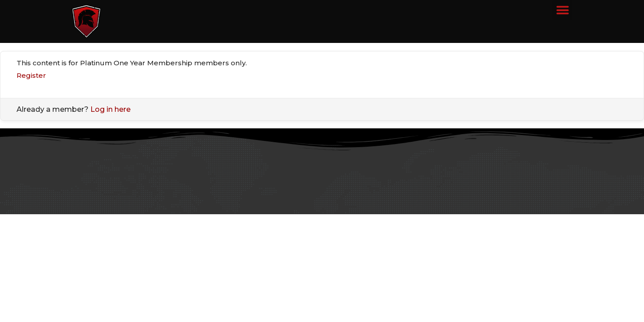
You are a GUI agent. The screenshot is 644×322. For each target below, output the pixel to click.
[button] (562, 10)
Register (31, 75)
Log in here (110, 109)
